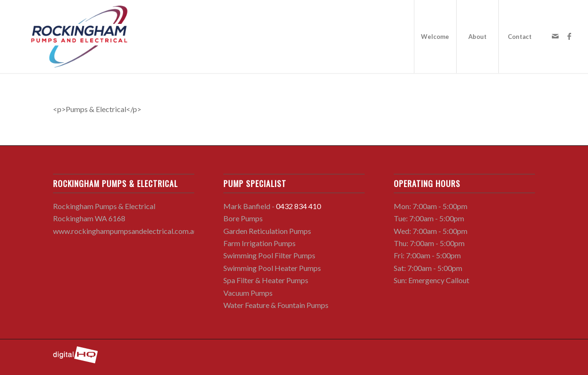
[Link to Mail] (555, 36)
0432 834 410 (298, 206)
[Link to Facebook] (569, 36)
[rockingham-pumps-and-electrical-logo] (79, 37)
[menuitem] (435, 37)
